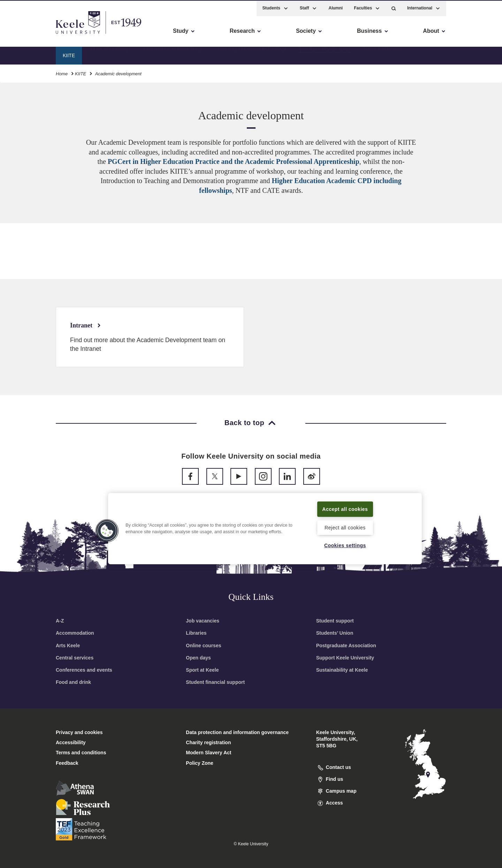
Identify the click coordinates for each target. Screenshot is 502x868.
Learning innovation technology (252, 54)
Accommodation (75, 633)
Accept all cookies (345, 508)
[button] (394, 7)
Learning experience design (174, 54)
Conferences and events (84, 670)
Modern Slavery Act (208, 753)
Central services (75, 658)
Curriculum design (110, 54)
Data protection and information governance (237, 732)
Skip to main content (37, 35)
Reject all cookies (345, 527)
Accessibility (26, 35)
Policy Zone (200, 763)
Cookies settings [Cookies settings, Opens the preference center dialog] (345, 545)
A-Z (60, 621)
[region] (265, 528)
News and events (383, 54)
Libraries (196, 633)
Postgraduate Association (346, 646)
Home (62, 73)
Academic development (325, 54)
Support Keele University (345, 658)
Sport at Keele (202, 670)
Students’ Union (335, 633)
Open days (198, 658)
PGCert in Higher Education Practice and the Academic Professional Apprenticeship (234, 161)
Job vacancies (203, 621)
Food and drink (73, 682)
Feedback (67, 763)
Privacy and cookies (79, 732)
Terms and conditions (81, 753)
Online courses (203, 646)
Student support (335, 621)
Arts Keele (68, 646)
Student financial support (215, 682)
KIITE (81, 73)
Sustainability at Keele (342, 670)
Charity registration (208, 742)
